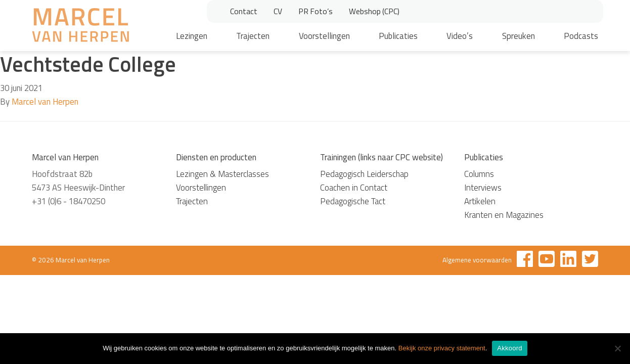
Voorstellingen (324, 36)
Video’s (460, 36)
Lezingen (192, 36)
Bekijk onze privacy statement (442, 348)
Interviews (483, 188)
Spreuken (519, 36)
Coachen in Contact (354, 188)
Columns (479, 174)
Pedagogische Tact (353, 201)
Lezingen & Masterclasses (222, 174)
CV (278, 11)
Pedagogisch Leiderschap (364, 174)
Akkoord (509, 348)
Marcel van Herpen (45, 102)
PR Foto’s (316, 11)
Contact (244, 11)
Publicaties (398, 36)
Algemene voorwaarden (477, 260)
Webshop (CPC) (374, 11)
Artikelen (480, 201)
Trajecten (253, 36)
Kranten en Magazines (504, 215)
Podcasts (581, 36)
